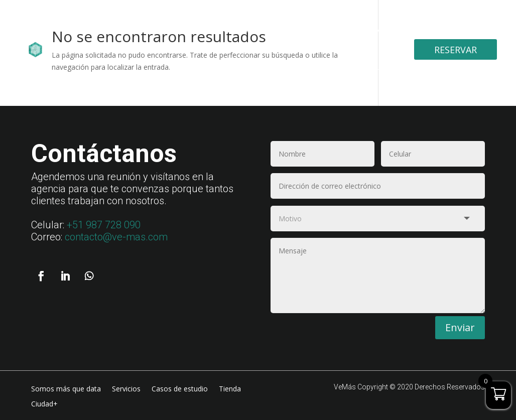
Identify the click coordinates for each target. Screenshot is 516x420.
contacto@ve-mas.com (116, 237)
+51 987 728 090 (104, 225)
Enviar (460, 326)
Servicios (242, 30)
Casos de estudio (307, 30)
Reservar (456, 50)
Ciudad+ (363, 69)
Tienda (366, 30)
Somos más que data (173, 30)
